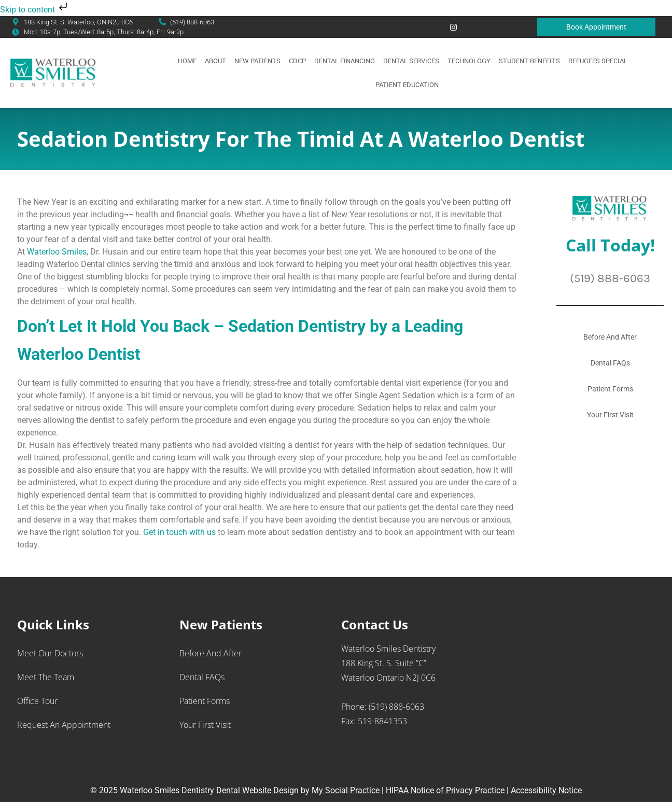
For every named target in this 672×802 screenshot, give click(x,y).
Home (187, 61)
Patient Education (407, 85)
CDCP (297, 61)
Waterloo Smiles (57, 252)
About (215, 61)
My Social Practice (346, 790)
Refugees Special (598, 61)
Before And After (610, 337)
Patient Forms (610, 389)
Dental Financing (345, 61)
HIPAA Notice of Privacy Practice (445, 790)
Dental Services (411, 61)
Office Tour (37, 701)
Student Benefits (529, 61)
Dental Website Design (257, 790)
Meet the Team (46, 677)
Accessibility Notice (546, 790)
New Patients (257, 61)
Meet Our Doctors (50, 653)
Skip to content (35, 10)
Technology (469, 61)
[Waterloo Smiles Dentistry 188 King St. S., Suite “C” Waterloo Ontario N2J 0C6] (579, 696)
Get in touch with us (179, 532)
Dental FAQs (610, 363)
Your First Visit (610, 415)
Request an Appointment (64, 725)
